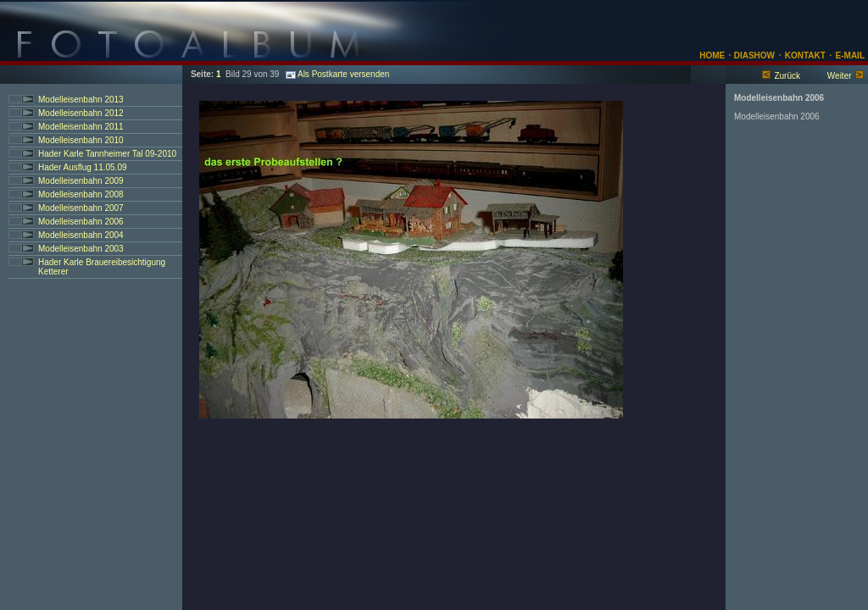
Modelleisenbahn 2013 (81, 100)
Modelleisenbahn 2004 (81, 235)
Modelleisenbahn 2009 (81, 181)
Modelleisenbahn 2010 (81, 140)
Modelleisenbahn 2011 (81, 127)
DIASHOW (753, 55)
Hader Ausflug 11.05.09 (83, 167)
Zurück (787, 76)
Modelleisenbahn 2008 (81, 194)
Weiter (840, 76)
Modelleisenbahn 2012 (81, 113)
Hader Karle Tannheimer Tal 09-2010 (107, 154)
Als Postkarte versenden (337, 74)
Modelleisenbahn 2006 (81, 222)
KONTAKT (805, 55)
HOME (712, 55)
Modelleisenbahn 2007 (81, 208)
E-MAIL (850, 55)
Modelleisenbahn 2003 (81, 249)
